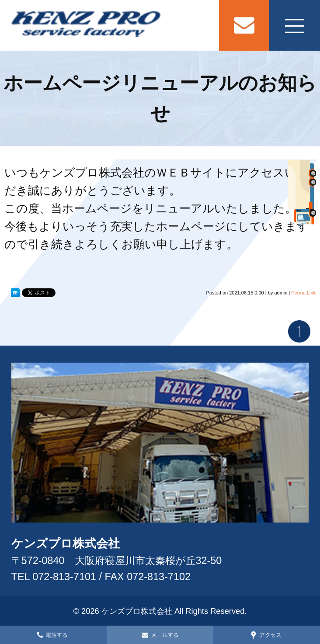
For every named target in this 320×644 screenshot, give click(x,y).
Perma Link (303, 293)
